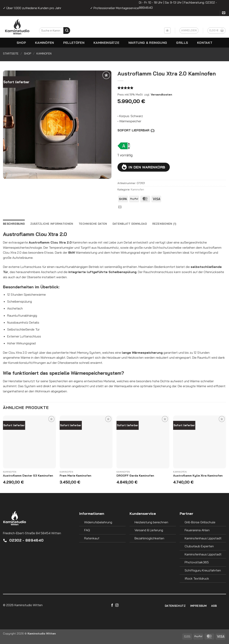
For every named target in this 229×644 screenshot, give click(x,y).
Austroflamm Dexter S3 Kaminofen (28, 476)
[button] (189, 31)
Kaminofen (44, 54)
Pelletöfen (74, 43)
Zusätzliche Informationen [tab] (52, 224)
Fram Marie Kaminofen (75, 476)
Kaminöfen (45, 43)
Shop (21, 43)
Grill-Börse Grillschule (200, 522)
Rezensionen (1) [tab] (164, 224)
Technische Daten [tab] (93, 224)
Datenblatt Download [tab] (130, 224)
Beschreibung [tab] (14, 224)
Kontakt (205, 43)
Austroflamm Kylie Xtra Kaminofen (198, 476)
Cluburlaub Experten (199, 546)
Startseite (11, 54)
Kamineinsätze (106, 43)
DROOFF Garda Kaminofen (135, 476)
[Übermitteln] (67, 31)
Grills (182, 43)
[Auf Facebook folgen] (112, 605)
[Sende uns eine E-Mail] (224, 13)
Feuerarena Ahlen (197, 530)
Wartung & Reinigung (148, 43)
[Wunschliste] (167, 31)
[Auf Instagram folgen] (117, 605)
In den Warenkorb (147, 167)
